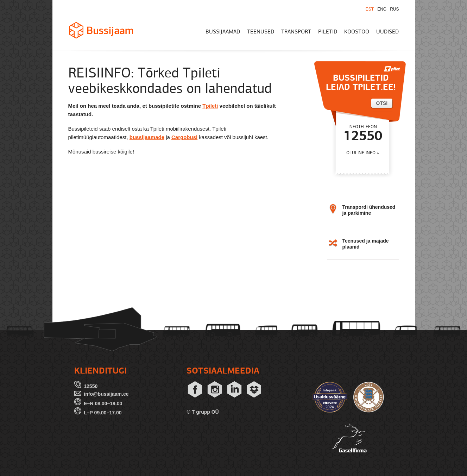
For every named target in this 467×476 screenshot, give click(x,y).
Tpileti (210, 106)
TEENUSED (261, 32)
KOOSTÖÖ (357, 32)
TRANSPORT (296, 32)
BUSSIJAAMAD (223, 32)
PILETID (328, 32)
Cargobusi (184, 137)
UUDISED (387, 32)
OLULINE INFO (361, 153)
